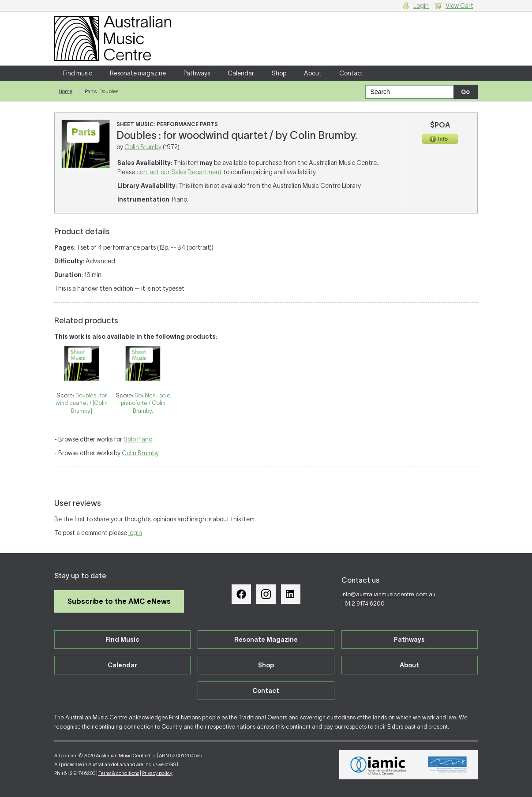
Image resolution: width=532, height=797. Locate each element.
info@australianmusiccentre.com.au (388, 594)
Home (66, 91)
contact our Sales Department (179, 172)
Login (421, 6)
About (313, 73)
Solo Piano (138, 439)
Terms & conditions (119, 773)
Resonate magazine (138, 73)
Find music (78, 73)
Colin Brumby (143, 147)
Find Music (122, 640)
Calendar (241, 73)
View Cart (459, 6)
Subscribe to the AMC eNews (119, 601)
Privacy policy (157, 773)
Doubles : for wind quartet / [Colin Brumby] (82, 403)
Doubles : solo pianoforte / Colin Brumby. (146, 403)
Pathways (197, 73)
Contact (351, 73)
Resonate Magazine (266, 640)
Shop (279, 73)
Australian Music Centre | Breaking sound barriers (113, 38)
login (135, 533)
